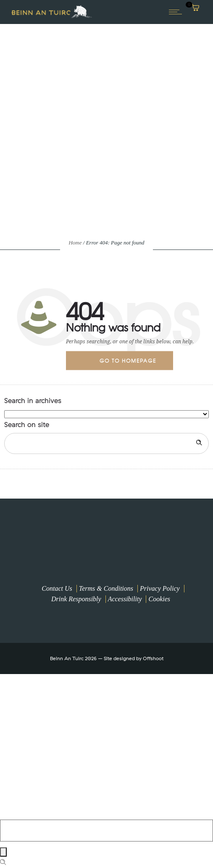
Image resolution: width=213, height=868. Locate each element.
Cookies (159, 599)
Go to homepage (128, 360)
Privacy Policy (160, 588)
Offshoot (153, 658)
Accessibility (125, 599)
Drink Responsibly (76, 599)
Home (75, 243)
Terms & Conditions (106, 588)
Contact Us (57, 588)
